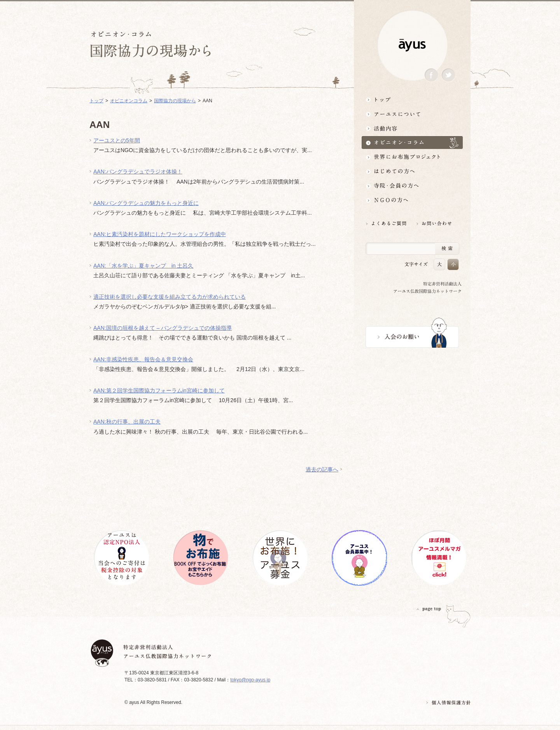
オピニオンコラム (129, 101)
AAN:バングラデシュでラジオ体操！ (138, 172)
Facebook (431, 75)
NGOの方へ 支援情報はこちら (412, 200)
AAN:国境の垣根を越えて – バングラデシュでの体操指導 (163, 328)
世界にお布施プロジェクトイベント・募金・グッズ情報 (412, 157)
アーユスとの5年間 (117, 140)
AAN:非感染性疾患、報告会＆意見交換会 (143, 359)
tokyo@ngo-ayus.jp (250, 680)
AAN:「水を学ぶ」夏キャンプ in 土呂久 (143, 266)
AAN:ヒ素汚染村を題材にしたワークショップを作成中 (160, 234)
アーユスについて (412, 114)
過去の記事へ (322, 469)
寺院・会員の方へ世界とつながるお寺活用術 (412, 186)
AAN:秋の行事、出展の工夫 (127, 422)
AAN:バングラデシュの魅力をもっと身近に (146, 203)
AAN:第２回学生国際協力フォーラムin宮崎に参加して (159, 390)
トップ (412, 99)
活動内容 (412, 128)
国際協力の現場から (175, 101)
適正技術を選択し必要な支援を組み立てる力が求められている (170, 297)
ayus (412, 45)
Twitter (448, 75)
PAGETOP (429, 609)
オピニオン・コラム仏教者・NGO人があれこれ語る (412, 143)
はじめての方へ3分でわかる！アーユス (412, 171)
